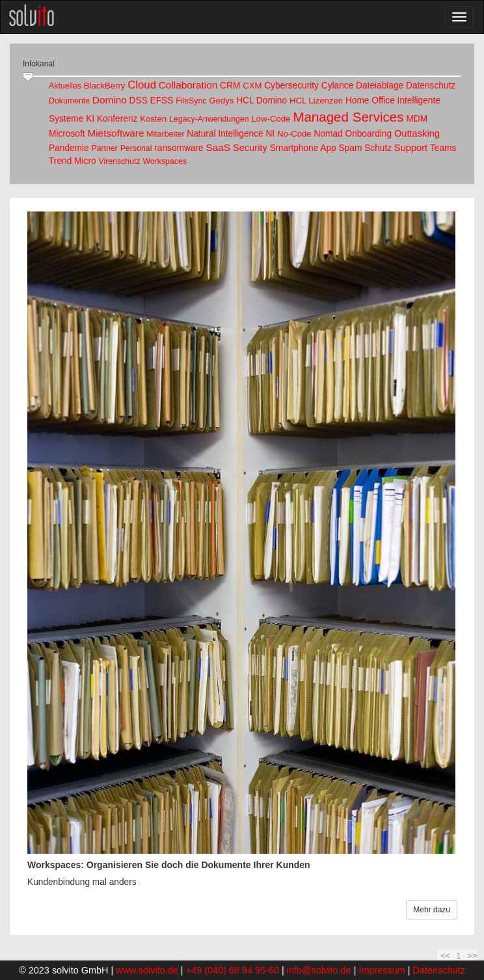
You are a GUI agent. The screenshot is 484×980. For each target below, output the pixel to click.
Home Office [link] (370, 101)
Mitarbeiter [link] (165, 134)
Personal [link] (136, 148)
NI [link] (270, 134)
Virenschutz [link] (119, 161)
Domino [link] (110, 100)
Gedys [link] (221, 101)
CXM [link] (252, 86)
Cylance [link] (338, 86)
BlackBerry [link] (105, 86)
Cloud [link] (142, 85)
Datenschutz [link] (431, 86)
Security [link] (250, 148)
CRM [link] (230, 86)
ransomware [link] (179, 148)
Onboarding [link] (368, 134)
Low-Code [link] (271, 119)
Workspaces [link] (165, 161)
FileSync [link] (191, 101)
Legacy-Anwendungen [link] (209, 119)
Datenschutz (439, 970)
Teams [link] (443, 148)
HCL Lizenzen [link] (316, 101)
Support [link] (411, 148)
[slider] (28, 77)
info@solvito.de (319, 970)
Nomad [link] (328, 134)
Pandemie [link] (69, 148)
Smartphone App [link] (303, 148)
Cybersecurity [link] (291, 86)
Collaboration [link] (188, 85)
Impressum (382, 970)
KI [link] (90, 119)
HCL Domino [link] (262, 101)
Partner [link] (105, 148)
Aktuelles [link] (65, 86)
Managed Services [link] (348, 117)
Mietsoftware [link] (115, 133)
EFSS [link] (162, 101)
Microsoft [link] (67, 134)
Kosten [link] (153, 119)
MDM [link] (417, 119)
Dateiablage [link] (380, 86)
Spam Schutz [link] (366, 148)
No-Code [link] (294, 134)
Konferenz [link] (117, 119)
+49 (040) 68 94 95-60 (233, 970)
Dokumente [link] (69, 101)
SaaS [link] (218, 147)
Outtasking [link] (417, 133)
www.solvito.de (147, 970)
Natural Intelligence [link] (225, 134)
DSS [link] (139, 101)
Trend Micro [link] (73, 161)
